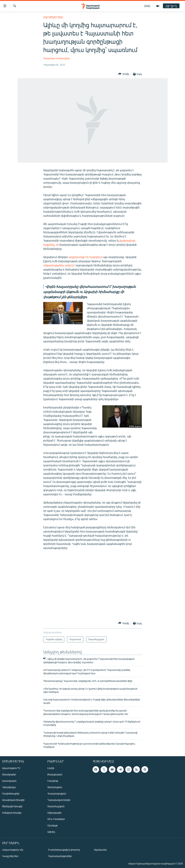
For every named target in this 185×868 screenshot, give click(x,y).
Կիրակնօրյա (9, 787)
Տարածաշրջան (53, 17)
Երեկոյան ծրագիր (12, 813)
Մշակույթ (52, 825)
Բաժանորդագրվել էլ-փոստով (64, 850)
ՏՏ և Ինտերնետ (56, 819)
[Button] (124, 74)
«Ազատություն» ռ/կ (12, 850)
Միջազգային (54, 813)
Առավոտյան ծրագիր (13, 800)
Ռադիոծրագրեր (11, 793)
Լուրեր (51, 768)
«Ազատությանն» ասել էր (59, 265)
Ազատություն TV (11, 768)
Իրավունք (53, 781)
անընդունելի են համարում (86, 257)
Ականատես (100, 850)
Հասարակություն (57, 793)
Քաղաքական (55, 774)
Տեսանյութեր (9, 774)
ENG (147, 6)
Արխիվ (51, 832)
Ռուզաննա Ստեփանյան (56, 58)
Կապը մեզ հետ (10, 856)
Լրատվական (9, 781)
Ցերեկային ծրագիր (12, 806)
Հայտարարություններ (60, 856)
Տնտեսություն (55, 787)
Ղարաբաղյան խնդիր (59, 800)
